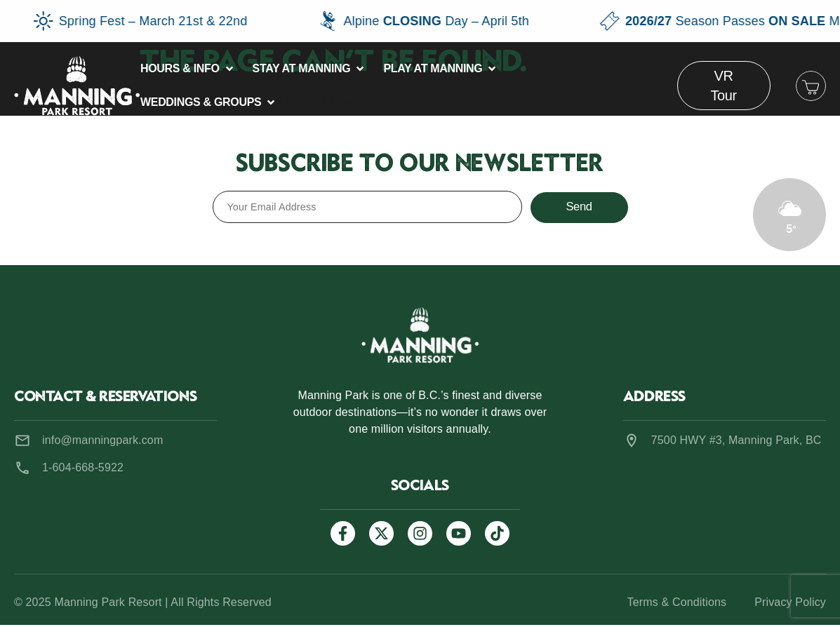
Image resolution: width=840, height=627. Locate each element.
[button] (188, 69)
